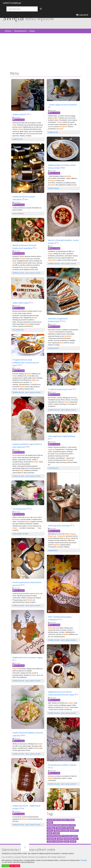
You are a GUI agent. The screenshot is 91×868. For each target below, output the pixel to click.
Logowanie (82, 15)
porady (73, 841)
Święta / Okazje (68, 820)
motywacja (51, 839)
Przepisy (70, 828)
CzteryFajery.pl (53, 468)
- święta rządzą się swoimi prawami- (63, 105)
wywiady (68, 839)
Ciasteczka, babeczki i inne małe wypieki (62, 836)
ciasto (75, 839)
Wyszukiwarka (20, 31)
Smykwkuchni (53, 550)
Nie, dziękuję (15, 866)
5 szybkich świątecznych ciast (60, 389)
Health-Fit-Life (18, 139)
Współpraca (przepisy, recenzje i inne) (61, 825)
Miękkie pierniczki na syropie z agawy (28, 658)
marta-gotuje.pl (18, 213)
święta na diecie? (19, 114)
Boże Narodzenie (54, 820)
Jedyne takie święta (21, 303)
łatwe (50, 833)
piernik (60, 839)
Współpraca (61, 828)
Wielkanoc (74, 831)
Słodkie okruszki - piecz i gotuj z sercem (62, 263)
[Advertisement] (45, 52)
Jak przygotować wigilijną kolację (61, 436)
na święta (51, 828)
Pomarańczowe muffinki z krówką (62, 765)
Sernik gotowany (19, 509)
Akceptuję (6, 866)
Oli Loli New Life (18, 330)
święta (32, 31)
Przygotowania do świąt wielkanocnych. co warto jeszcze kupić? (26, 363)
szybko (56, 833)
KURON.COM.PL (54, 188)
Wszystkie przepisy (61, 831)
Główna (8, 31)
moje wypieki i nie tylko (20, 534)
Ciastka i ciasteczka (55, 841)
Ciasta (50, 831)
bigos (66, 841)
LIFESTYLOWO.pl (12, 3)
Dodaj (22, 120)
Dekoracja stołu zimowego (59, 526)
